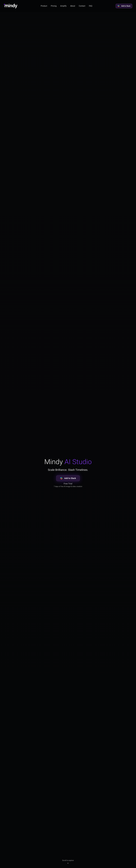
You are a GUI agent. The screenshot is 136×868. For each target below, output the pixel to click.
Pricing (54, 6)
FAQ (91, 6)
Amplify (63, 6)
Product (44, 6)
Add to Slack (124, 6)
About (73, 6)
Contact (82, 6)
